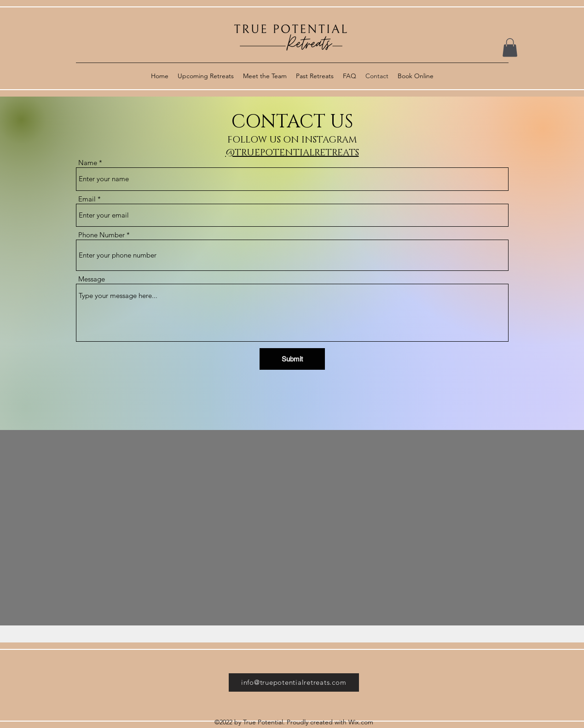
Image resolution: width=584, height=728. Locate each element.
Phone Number (101, 235)
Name (88, 163)
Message (92, 279)
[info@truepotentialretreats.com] (294, 682)
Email (87, 199)
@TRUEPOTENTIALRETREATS (292, 153)
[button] (510, 48)
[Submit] (292, 359)
